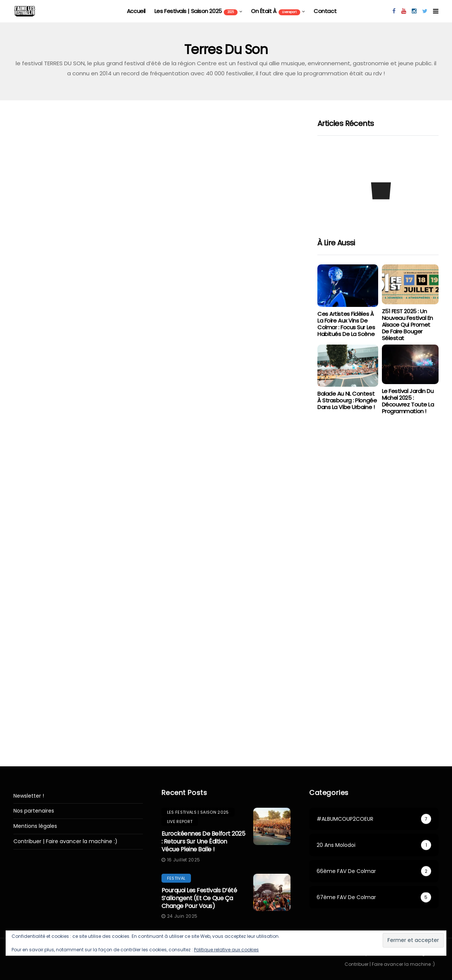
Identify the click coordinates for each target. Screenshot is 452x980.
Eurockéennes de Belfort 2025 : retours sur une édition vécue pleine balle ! (203, 841)
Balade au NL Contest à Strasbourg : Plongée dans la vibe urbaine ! (347, 400)
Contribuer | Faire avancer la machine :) (65, 841)
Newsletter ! (29, 796)
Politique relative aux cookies (226, 950)
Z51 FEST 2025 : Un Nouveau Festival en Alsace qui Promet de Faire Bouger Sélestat (407, 325)
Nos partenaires (34, 811)
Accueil (136, 11)
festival (176, 878)
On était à (276, 11)
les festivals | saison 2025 (196, 11)
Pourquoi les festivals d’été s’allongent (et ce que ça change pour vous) (199, 898)
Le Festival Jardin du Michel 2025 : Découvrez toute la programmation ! (408, 401)
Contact (325, 11)
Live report (180, 822)
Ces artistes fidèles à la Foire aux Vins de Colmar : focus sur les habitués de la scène (346, 324)
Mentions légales (35, 826)
